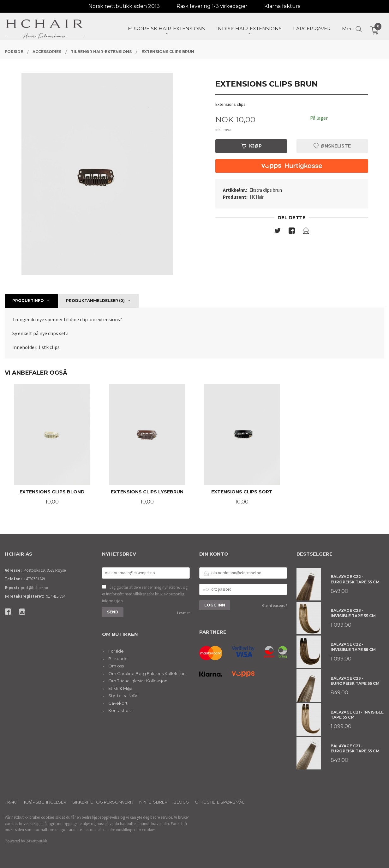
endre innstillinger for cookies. (131, 830)
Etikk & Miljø (120, 688)
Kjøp (251, 146)
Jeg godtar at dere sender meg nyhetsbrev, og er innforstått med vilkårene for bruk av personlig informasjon (145, 594)
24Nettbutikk (36, 841)
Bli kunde (118, 659)
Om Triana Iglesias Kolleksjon (138, 681)
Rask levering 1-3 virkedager (212, 6)
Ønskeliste (332, 146)
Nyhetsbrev (153, 802)
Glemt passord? (275, 605)
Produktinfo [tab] (28, 301)
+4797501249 (34, 579)
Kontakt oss (120, 710)
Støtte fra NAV (123, 696)
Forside (116, 651)
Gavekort (118, 703)
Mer (347, 29)
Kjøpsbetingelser (45, 802)
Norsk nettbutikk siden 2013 (124, 6)
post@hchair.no (35, 588)
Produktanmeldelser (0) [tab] (95, 301)
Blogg (181, 802)
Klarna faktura (282, 6)
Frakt (11, 802)
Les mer (183, 613)
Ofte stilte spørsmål (220, 802)
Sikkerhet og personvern (103, 802)
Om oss (116, 666)
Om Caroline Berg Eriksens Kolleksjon (147, 673)
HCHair (257, 197)
